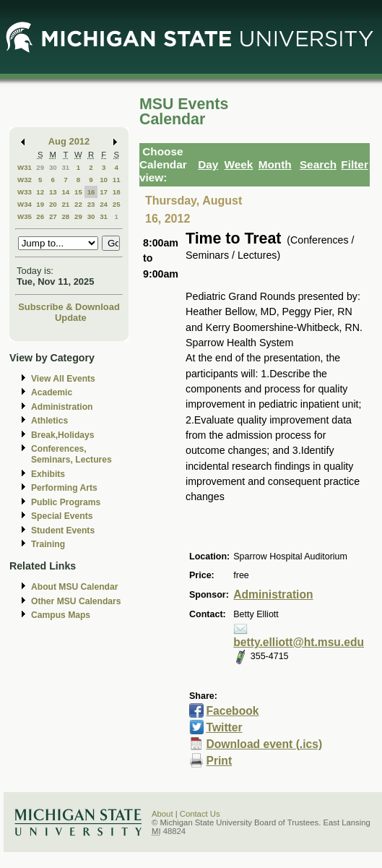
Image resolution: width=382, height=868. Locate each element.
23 (91, 204)
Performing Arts (64, 488)
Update (71, 318)
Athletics (49, 421)
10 (104, 180)
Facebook (233, 711)
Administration (62, 407)
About (162, 814)
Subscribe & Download (69, 307)
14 (65, 192)
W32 (25, 180)
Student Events (63, 530)
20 (53, 204)
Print (220, 761)
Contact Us (200, 814)
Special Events (62, 516)
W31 (25, 167)
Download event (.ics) (265, 744)
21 (65, 204)
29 (40, 167)
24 (104, 204)
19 (40, 204)
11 (117, 180)
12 (40, 192)
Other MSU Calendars (76, 601)
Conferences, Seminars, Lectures (71, 454)
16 (91, 192)
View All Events (63, 379)
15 (78, 192)
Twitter (225, 727)
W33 (25, 192)
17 (104, 192)
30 (53, 167)
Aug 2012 (69, 141)
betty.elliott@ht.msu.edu (299, 642)
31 (65, 167)
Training (48, 544)
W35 (25, 216)
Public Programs (66, 502)
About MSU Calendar (74, 587)
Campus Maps (61, 615)
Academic (52, 392)
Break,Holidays (63, 435)
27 (53, 216)
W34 (25, 204)
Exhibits (48, 474)
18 (117, 192)
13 (53, 192)
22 (78, 204)
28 (65, 216)
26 (40, 216)
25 (117, 204)
